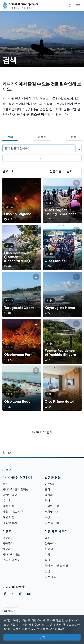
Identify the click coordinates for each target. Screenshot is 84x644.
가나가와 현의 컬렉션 (16, 489)
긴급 (47, 571)
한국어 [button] (10, 611)
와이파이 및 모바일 (56, 566)
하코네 (7, 549)
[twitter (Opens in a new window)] (13, 594)
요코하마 (8, 538)
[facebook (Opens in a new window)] (5, 594)
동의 (42, 637)
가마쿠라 (8, 543)
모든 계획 (50, 577)
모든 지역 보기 (11, 560)
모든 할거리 (52, 523)
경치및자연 (51, 512)
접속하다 (50, 543)
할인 (47, 560)
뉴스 (5, 484)
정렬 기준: (56, 171)
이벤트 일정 (10, 495)
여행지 (42, 137)
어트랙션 (50, 484)
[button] (36, 183)
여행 (74, 137)
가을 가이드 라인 (13, 512)
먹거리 (49, 495)
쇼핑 (47, 517)
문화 (47, 489)
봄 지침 (7, 500)
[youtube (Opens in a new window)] (29, 594)
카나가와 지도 (11, 554)
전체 (10, 137)
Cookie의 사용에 (45, 625)
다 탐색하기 (10, 523)
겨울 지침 (8, 517)
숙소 (47, 538)
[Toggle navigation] (78, 6)
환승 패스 (50, 549)
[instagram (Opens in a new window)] (21, 594)
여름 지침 (8, 506)
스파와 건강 (52, 506)
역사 (47, 500)
